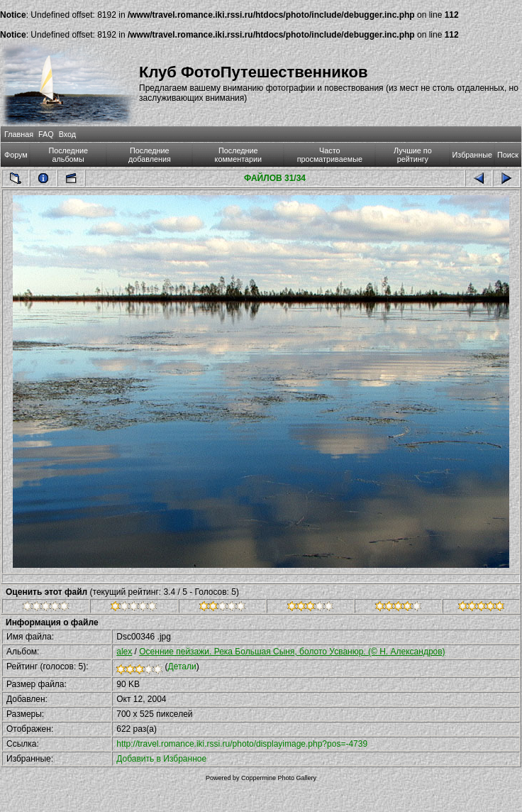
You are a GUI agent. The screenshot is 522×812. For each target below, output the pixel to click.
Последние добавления (150, 155)
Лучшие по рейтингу (413, 155)
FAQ (46, 134)
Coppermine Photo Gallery (279, 778)
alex (124, 652)
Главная (19, 134)
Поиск (508, 155)
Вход (67, 134)
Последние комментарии (239, 155)
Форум (16, 155)
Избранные (472, 155)
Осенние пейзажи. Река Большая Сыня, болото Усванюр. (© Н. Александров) (292, 652)
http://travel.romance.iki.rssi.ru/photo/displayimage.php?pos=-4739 (242, 744)
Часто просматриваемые (330, 155)
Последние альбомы (68, 155)
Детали (182, 666)
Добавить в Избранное (161, 759)
